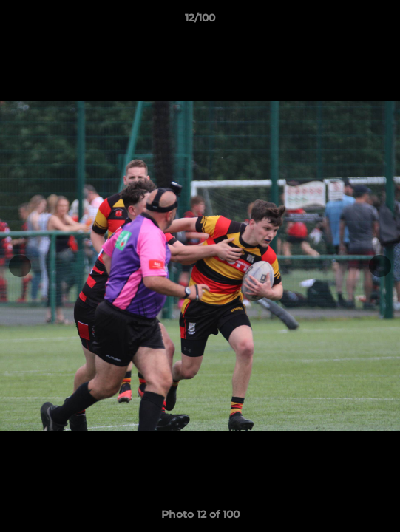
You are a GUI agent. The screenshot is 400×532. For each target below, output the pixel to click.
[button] (382, 21)
